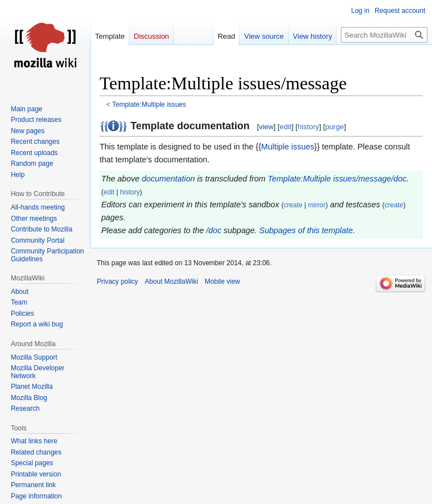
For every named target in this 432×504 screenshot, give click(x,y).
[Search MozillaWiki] (384, 35)
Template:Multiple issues (149, 105)
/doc (213, 230)
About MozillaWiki (171, 281)
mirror (316, 205)
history (308, 127)
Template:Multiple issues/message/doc (337, 179)
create (293, 205)
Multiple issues (287, 147)
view (266, 127)
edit (285, 127)
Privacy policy (117, 281)
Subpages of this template (306, 230)
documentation (168, 179)
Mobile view (222, 281)
